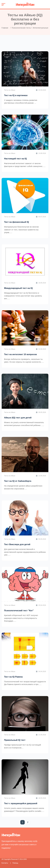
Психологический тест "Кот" (19, 611)
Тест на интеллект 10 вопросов (20, 354)
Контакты (5, 863)
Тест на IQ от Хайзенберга (18, 481)
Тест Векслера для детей (17, 544)
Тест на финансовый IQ (17, 222)
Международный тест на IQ (18, 288)
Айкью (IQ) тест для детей (18, 418)
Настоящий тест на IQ (15, 159)
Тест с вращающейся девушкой (21, 803)
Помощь (15, 863)
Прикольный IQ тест (15, 740)
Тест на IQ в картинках (16, 95)
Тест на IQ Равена (13, 677)
